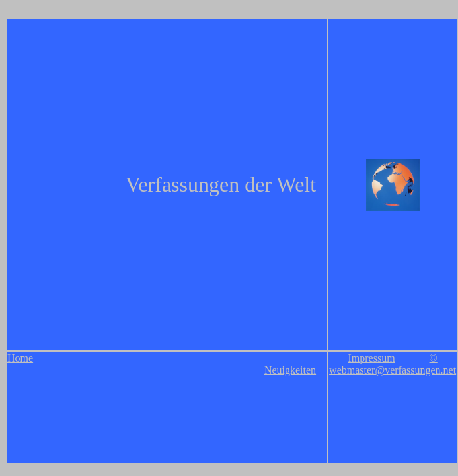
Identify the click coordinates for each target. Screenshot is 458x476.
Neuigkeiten (290, 370)
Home (20, 358)
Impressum (371, 358)
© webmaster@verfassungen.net (393, 364)
